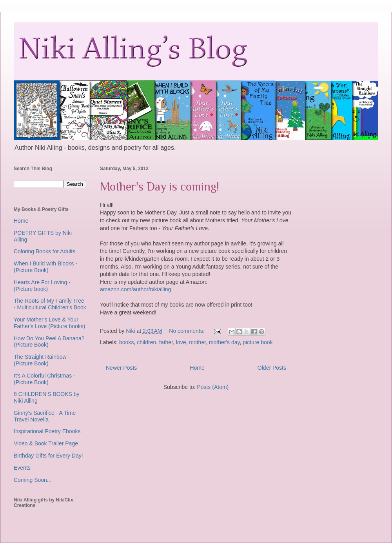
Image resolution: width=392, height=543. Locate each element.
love (181, 342)
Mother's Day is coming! (160, 187)
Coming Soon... (33, 480)
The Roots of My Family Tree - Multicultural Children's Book (50, 304)
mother (197, 342)
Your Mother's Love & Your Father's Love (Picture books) (49, 323)
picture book (258, 342)
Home (197, 368)
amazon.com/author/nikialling (135, 289)
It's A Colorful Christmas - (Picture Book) (44, 379)
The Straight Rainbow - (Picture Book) (42, 360)
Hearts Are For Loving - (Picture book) (42, 286)
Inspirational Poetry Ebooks (47, 431)
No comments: (187, 331)
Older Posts (272, 368)
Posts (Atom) (213, 387)
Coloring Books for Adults (44, 251)
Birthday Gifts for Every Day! (48, 456)
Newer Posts (121, 368)
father (166, 342)
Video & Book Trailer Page (46, 443)
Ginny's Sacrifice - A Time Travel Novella (45, 416)
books (126, 342)
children (146, 342)
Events (22, 468)
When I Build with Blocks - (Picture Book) (45, 267)
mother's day (224, 342)
